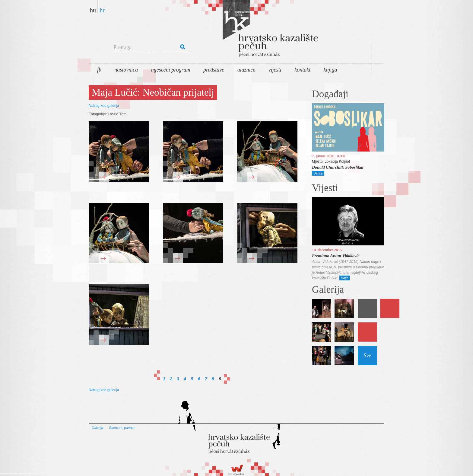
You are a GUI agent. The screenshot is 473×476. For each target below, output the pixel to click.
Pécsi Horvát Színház (252, 30)
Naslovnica (126, 70)
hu (93, 10)
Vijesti (275, 70)
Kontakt (302, 70)
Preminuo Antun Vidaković (336, 256)
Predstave (214, 70)
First (157, 375)
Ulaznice (246, 70)
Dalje (345, 278)
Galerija (97, 428)
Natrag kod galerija (104, 106)
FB (99, 70)
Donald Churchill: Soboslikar (338, 167)
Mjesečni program (171, 70)
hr (102, 10)
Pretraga (122, 47)
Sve (368, 356)
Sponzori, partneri (122, 428)
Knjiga (330, 70)
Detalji (318, 173)
